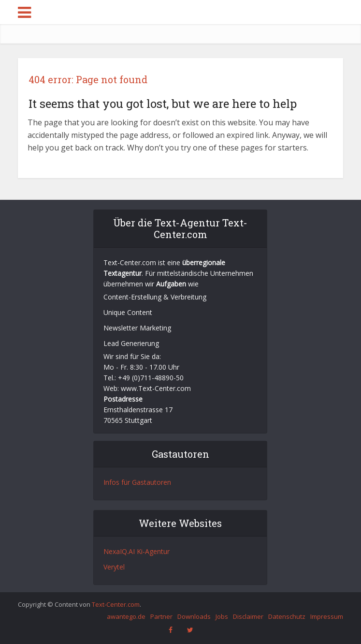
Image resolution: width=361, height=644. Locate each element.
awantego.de (126, 616)
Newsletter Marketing (137, 328)
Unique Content (128, 312)
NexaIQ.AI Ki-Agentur (137, 551)
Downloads (194, 616)
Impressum (327, 616)
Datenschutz (287, 616)
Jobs (222, 616)
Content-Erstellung (132, 297)
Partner (161, 616)
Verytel (114, 567)
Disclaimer (248, 616)
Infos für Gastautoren (137, 482)
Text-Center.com (116, 604)
